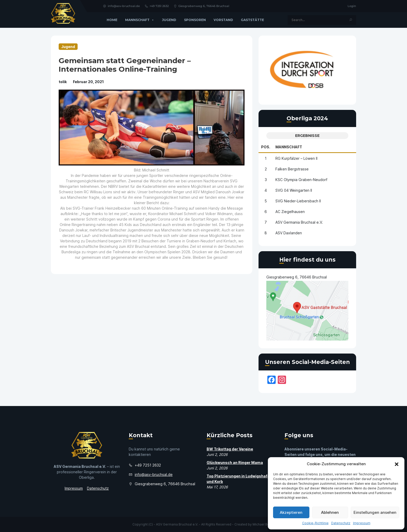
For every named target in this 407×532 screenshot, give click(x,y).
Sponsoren (195, 20)
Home (112, 20)
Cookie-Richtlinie (315, 523)
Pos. (266, 147)
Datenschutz (341, 523)
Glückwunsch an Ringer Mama (235, 463)
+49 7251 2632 (157, 6)
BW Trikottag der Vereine (230, 449)
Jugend (169, 20)
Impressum (362, 523)
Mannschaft (140, 20)
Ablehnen (330, 512)
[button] (397, 464)
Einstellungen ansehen (375, 512)
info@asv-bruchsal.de (121, 6)
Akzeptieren (291, 512)
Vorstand (223, 20)
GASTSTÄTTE (252, 20)
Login (352, 6)
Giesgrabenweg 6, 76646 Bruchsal (201, 6)
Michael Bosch (264, 524)
